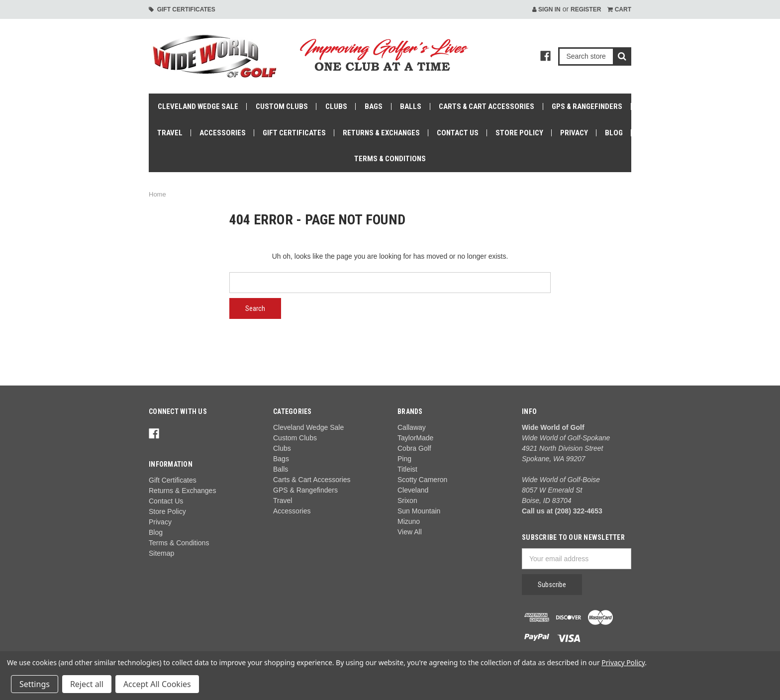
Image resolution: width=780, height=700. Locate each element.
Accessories (223, 133)
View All (410, 532)
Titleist (407, 469)
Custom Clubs (282, 106)
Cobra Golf (414, 448)
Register (586, 9)
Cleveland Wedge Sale (198, 106)
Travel (170, 133)
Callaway (412, 427)
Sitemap (161, 553)
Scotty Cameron (422, 480)
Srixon (407, 500)
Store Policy (519, 133)
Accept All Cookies (157, 684)
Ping (404, 459)
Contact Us (458, 133)
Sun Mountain (419, 511)
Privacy (574, 133)
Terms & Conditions (390, 159)
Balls (411, 106)
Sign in (546, 9)
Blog (614, 133)
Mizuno (409, 521)
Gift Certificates (182, 9)
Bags (374, 106)
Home (157, 194)
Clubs (336, 106)
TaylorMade (415, 438)
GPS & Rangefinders (587, 106)
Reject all (87, 684)
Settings (35, 684)
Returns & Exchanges (381, 133)
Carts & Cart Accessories (487, 106)
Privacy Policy (623, 662)
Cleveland (413, 490)
